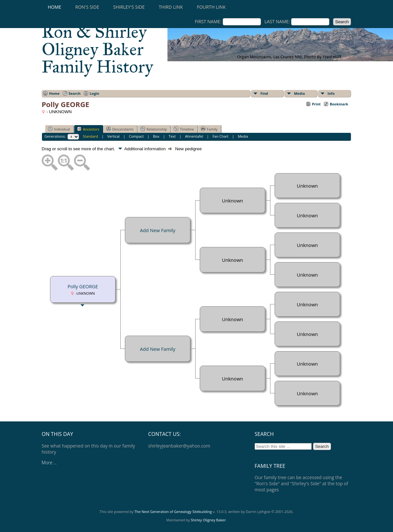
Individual (59, 129)
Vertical (114, 136)
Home (55, 7)
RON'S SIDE (87, 7)
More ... (49, 463)
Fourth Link (211, 7)
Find (264, 93)
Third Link (171, 7)
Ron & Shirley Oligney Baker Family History (97, 49)
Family (209, 129)
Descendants (120, 129)
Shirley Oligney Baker (208, 520)
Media (299, 93)
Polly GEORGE (83, 286)
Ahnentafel (194, 136)
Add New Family (158, 230)
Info (331, 93)
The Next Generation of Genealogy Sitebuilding (173, 512)
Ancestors (88, 129)
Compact (136, 136)
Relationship (154, 129)
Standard (91, 136)
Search (75, 93)
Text (172, 136)
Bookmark (339, 104)
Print (316, 104)
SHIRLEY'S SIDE (129, 7)
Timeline (184, 129)
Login (95, 93)
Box (156, 136)
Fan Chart (220, 136)
